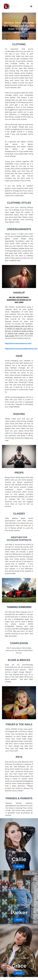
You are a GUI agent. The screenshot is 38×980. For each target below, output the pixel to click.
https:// (8, 349)
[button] (31, 6)
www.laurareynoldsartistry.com (24, 349)
